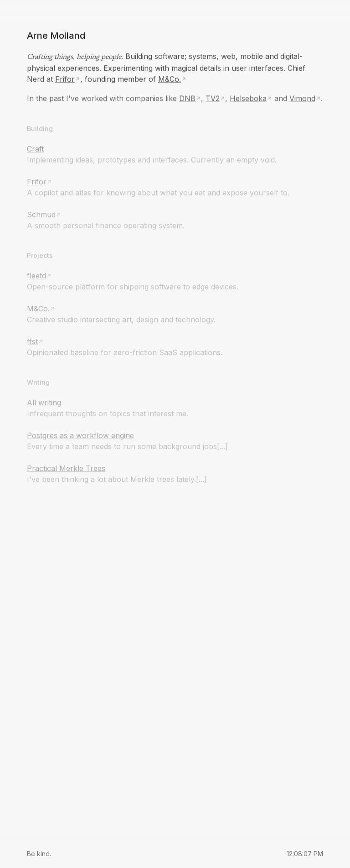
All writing (44, 402)
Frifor (65, 78)
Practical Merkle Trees (66, 467)
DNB (187, 98)
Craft (35, 148)
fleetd (36, 275)
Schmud (41, 214)
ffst (32, 340)
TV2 (213, 98)
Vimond (302, 98)
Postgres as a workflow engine (80, 434)
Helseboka (248, 98)
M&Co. (170, 78)
